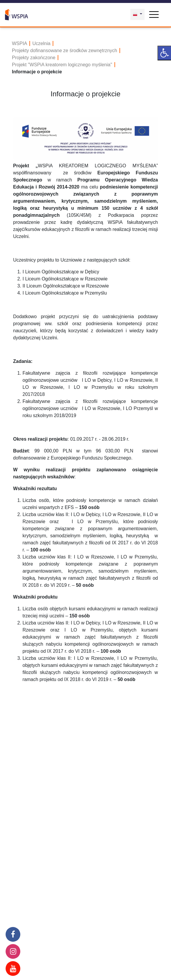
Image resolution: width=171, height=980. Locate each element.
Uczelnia (41, 43)
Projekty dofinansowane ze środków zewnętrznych (65, 51)
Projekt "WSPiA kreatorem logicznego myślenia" (62, 65)
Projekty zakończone (34, 58)
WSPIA (20, 43)
